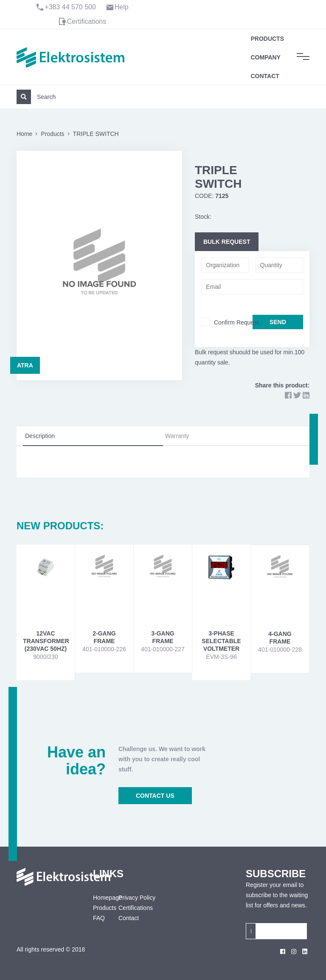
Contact (265, 76)
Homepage (99, 898)
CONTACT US (155, 796)
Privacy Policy (137, 898)
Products (267, 39)
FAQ (99, 918)
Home (24, 134)
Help (122, 7)
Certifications (87, 21)
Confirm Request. (237, 322)
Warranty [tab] (177, 436)
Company (266, 57)
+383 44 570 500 (70, 7)
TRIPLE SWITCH (96, 134)
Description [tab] (40, 436)
